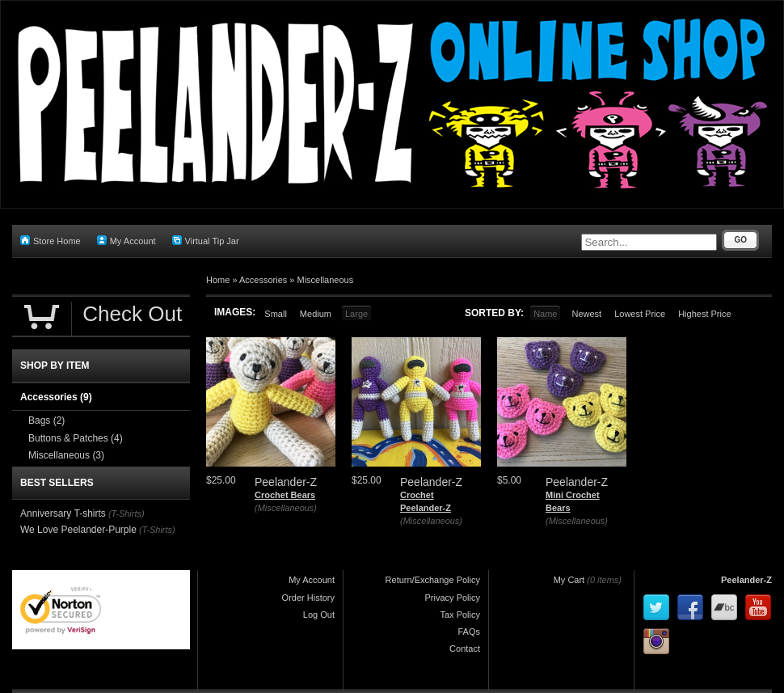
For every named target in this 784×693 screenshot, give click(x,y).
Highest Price (704, 314)
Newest (586, 314)
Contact (465, 649)
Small (276, 314)
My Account (126, 241)
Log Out (319, 615)
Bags (46, 420)
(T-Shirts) (126, 513)
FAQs (469, 632)
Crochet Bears (285, 495)
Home (218, 280)
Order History (308, 598)
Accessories (263, 280)
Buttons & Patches (76, 438)
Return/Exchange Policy (433, 580)
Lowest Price (640, 314)
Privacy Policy (453, 598)
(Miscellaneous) (286, 508)
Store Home (51, 241)
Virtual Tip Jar (206, 241)
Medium (316, 314)
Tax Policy (460, 615)
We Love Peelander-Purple (78, 530)
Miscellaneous (326, 280)
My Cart (569, 580)
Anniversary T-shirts (63, 513)
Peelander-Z (746, 580)
